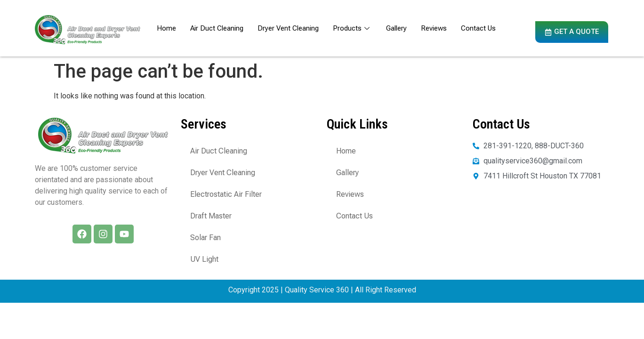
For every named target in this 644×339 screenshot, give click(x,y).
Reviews (434, 28)
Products (352, 28)
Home (166, 28)
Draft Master (211, 216)
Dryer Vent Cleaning (288, 28)
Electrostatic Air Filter (226, 194)
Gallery (396, 28)
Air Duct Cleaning (217, 28)
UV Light (204, 259)
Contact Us (478, 28)
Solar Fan (205, 238)
